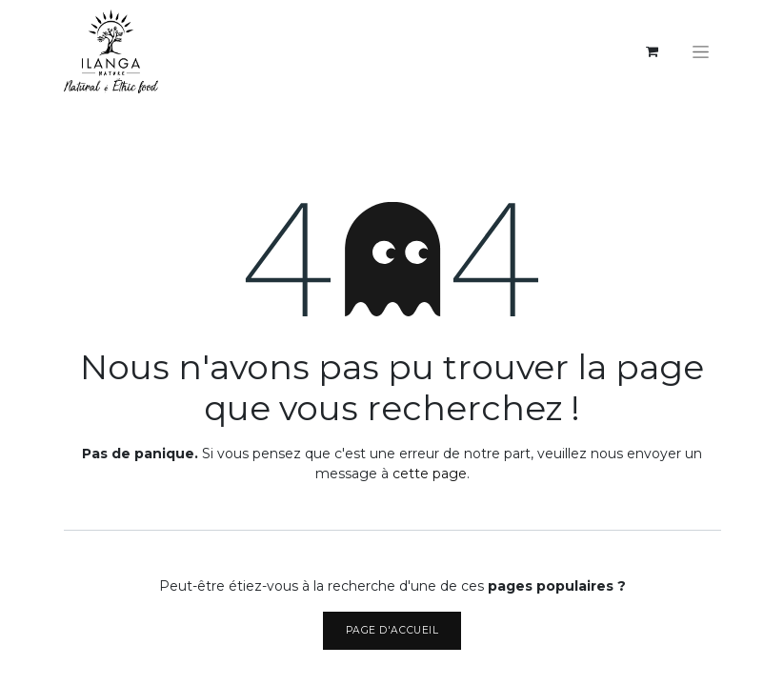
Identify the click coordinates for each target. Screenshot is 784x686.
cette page (430, 474)
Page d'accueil (392, 630)
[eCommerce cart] (653, 51)
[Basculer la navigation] (701, 51)
